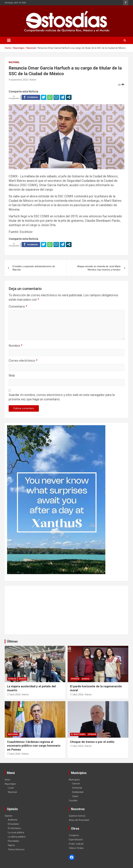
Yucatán (73, 801)
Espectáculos (76, 840)
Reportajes (10, 784)
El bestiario (14, 824)
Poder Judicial (76, 844)
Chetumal (77, 788)
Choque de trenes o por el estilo (92, 742)
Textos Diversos (16, 849)
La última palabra (17, 837)
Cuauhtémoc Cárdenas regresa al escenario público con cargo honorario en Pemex (34, 746)
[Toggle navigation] (9, 40)
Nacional (14, 62)
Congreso (74, 835)
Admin (33, 80)
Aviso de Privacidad (79, 820)
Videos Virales (76, 848)
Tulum (75, 796)
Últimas (12, 641)
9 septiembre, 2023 (18, 80)
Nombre (15, 346)
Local (11, 788)
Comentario (18, 306)
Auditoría (12, 820)
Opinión (12, 679)
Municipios (74, 780)
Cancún (76, 784)
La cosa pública (16, 832)
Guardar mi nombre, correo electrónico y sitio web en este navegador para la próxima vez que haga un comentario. (62, 397)
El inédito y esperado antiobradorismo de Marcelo (34, 268)
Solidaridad (78, 792)
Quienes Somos (77, 816)
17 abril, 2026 (14, 695)
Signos (23, 679)
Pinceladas (13, 841)
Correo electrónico (23, 361)
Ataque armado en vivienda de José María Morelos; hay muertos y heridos (99, 268)
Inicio (7, 780)
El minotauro (78, 734)
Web (12, 376)
